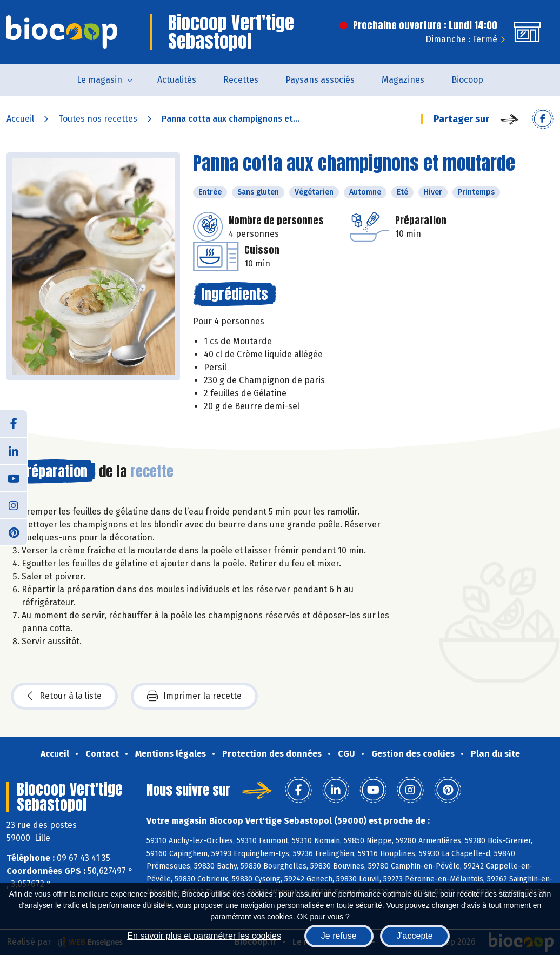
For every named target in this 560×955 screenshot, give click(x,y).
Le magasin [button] (99, 80)
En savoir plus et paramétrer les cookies (204, 936)
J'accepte (415, 936)
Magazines (403, 80)
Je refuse (339, 936)
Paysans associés (320, 80)
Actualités (177, 80)
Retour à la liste (64, 696)
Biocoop (467, 80)
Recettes (241, 80)
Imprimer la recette (194, 696)
